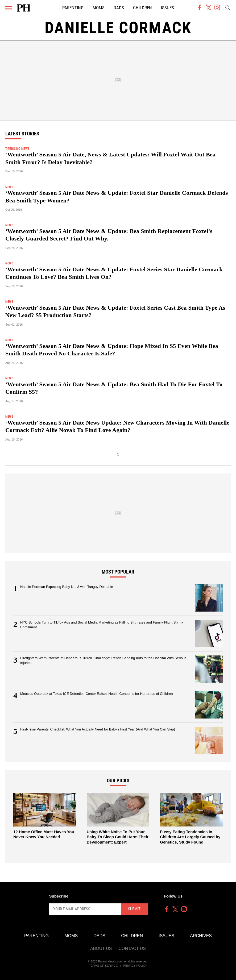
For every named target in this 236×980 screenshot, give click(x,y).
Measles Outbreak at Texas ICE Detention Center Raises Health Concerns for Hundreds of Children (97, 694)
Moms (99, 8)
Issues (167, 8)
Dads (119, 8)
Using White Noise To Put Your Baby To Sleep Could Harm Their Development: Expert (118, 837)
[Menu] (9, 8)
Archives (201, 936)
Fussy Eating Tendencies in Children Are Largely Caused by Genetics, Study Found (190, 837)
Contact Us (132, 948)
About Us (101, 948)
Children (142, 8)
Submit (134, 909)
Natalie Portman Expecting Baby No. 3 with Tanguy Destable (67, 587)
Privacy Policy (135, 966)
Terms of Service (103, 966)
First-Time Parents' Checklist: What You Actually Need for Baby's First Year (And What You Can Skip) (98, 729)
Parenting (73, 8)
